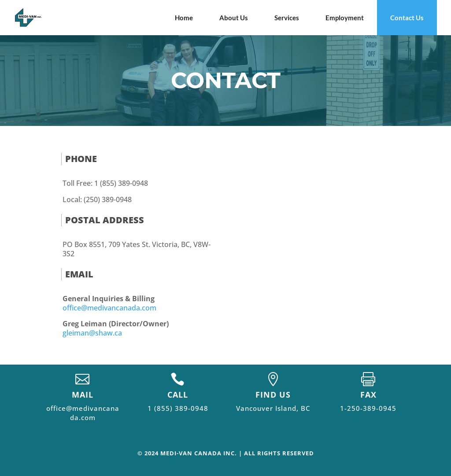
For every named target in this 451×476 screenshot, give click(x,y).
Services (287, 18)
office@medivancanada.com (109, 308)
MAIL (83, 395)
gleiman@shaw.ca (92, 333)
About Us (234, 18)
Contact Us (407, 18)
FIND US (273, 395)
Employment (345, 18)
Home (184, 18)
